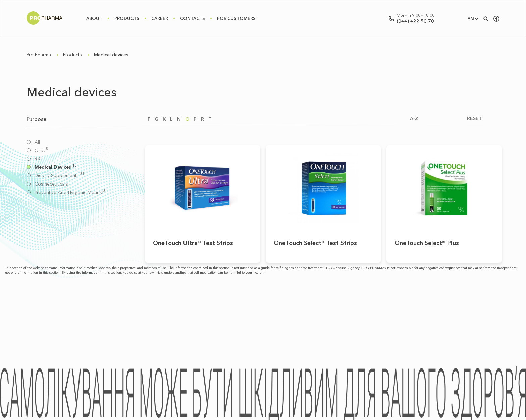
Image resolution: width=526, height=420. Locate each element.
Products (127, 18)
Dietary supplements (59, 176)
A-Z (414, 119)
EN (471, 19)
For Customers (236, 18)
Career (160, 18)
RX (39, 159)
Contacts (193, 18)
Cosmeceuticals (53, 184)
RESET (475, 119)
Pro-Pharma (39, 55)
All (37, 142)
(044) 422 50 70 (415, 21)
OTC (41, 150)
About (94, 18)
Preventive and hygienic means (70, 192)
